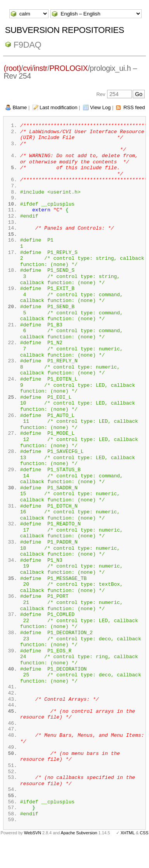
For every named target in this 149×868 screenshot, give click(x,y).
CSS (144, 856)
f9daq (28, 45)
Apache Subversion (79, 856)
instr (41, 68)
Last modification (59, 107)
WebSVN (33, 856)
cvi (27, 68)
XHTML (128, 856)
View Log (100, 107)
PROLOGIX (68, 68)
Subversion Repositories (65, 30)
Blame (20, 107)
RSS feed (134, 107)
